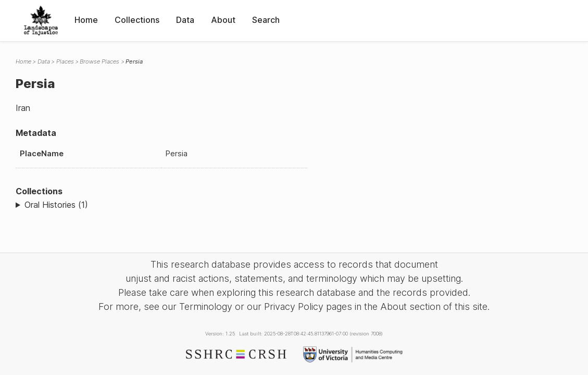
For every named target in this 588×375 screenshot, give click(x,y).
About (223, 20)
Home (86, 20)
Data (185, 20)
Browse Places (99, 61)
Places (65, 61)
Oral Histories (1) (56, 205)
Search (266, 20)
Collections (137, 20)
